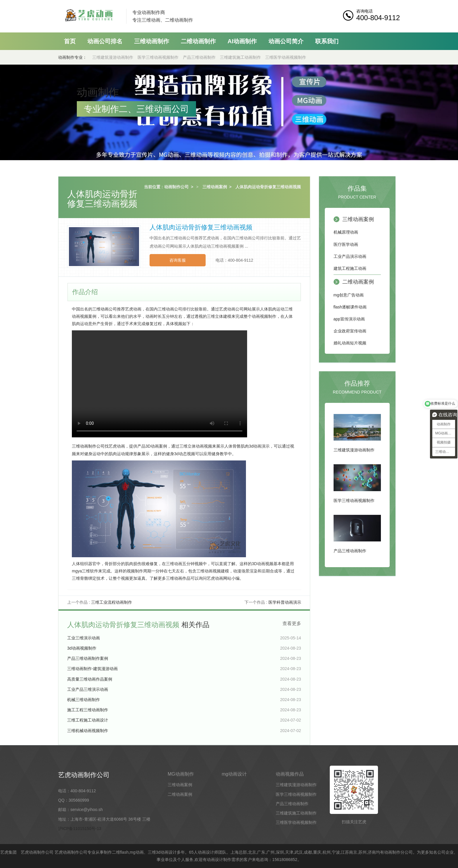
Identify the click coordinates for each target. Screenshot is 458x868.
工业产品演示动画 (350, 256)
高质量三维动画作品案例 (90, 679)
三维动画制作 (152, 41)
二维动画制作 (198, 41)
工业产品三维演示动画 (88, 689)
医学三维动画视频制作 (158, 57)
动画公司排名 (105, 41)
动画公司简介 (286, 41)
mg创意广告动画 (349, 295)
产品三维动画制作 (199, 57)
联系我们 (327, 41)
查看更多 (292, 623)
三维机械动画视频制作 (88, 731)
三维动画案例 (215, 187)
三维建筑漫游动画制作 (113, 57)
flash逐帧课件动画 (350, 307)
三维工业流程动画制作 (112, 602)
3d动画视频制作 (82, 648)
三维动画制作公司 (88, 446)
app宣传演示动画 (349, 319)
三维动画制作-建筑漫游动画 (92, 669)
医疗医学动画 (346, 244)
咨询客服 (178, 260)
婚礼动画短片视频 (350, 343)
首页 (70, 41)
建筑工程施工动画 (350, 268)
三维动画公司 (105, 309)
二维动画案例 (358, 282)
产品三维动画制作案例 (88, 658)
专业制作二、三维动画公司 (136, 109)
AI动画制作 (242, 41)
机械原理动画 (346, 232)
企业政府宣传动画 (350, 331)
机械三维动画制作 (84, 700)
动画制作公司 (176, 187)
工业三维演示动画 (84, 638)
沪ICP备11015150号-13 (80, 829)
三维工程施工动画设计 (88, 720)
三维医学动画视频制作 (286, 57)
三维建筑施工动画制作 (240, 57)
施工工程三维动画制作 (88, 710)
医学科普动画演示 (285, 602)
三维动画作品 (178, 578)
